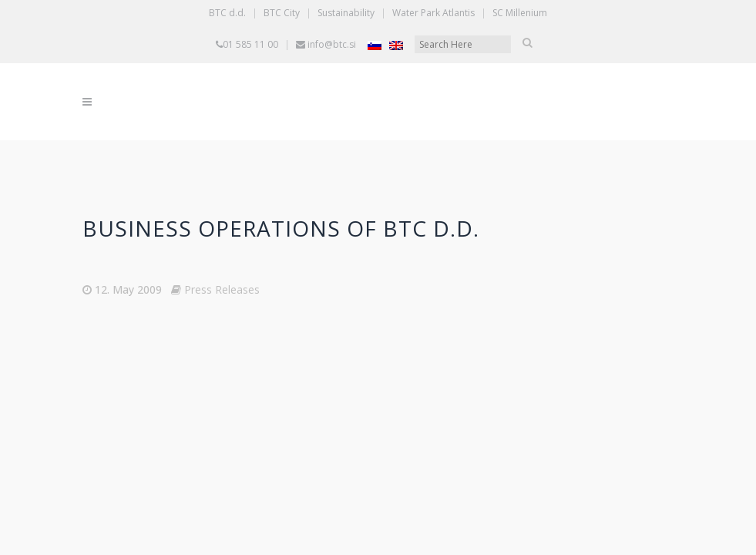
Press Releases (222, 289)
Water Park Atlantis (433, 13)
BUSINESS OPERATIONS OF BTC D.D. (281, 228)
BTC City (282, 13)
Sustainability (346, 13)
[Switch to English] (396, 45)
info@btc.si (332, 44)
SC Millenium (520, 13)
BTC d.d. (227, 13)
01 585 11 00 (250, 44)
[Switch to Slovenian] (375, 45)
